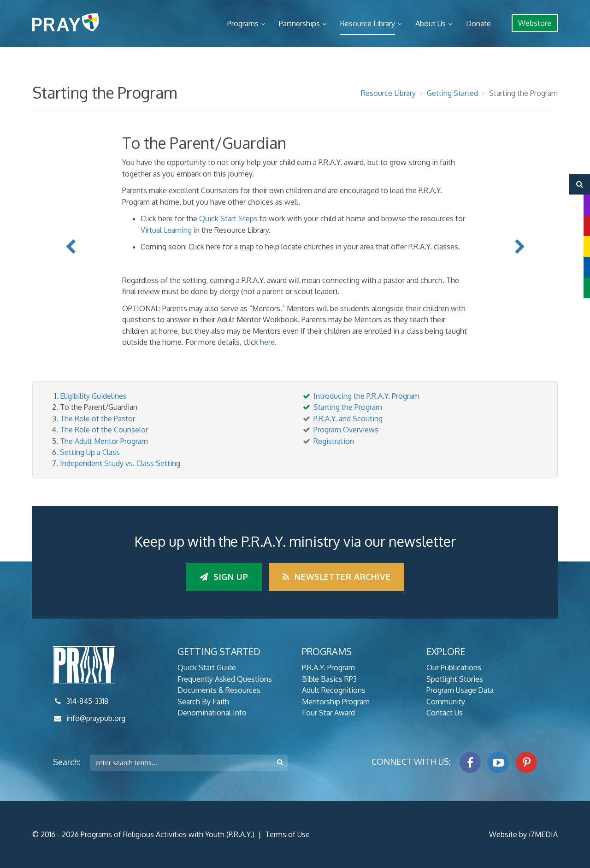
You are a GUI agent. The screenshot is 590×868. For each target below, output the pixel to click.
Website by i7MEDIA (523, 834)
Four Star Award (328, 713)
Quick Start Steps (228, 218)
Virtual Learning (166, 230)
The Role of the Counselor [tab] (104, 430)
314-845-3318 (87, 701)
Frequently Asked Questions (225, 679)
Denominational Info (212, 713)
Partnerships (299, 24)
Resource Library (368, 24)
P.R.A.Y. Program (328, 667)
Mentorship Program (336, 702)
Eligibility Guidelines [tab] (93, 396)
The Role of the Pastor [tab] (97, 419)
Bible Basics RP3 (329, 679)
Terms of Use (287, 834)
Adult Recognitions (334, 690)
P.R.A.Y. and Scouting (348, 419)
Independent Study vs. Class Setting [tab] (120, 463)
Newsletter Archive (336, 577)
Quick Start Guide (207, 667)
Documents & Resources (219, 690)
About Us (431, 24)
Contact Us (445, 713)
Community (446, 702)
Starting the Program (523, 93)
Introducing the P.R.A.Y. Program (366, 396)
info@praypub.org (96, 718)
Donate (478, 24)
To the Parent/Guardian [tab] (99, 407)
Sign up (224, 577)
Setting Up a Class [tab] (90, 452)
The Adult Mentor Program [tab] (104, 441)
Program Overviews (346, 430)
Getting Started (452, 93)
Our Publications (454, 667)
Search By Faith (203, 702)
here (267, 342)
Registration (334, 441)
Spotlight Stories (455, 679)
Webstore (535, 23)
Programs (243, 24)
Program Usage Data (460, 690)
